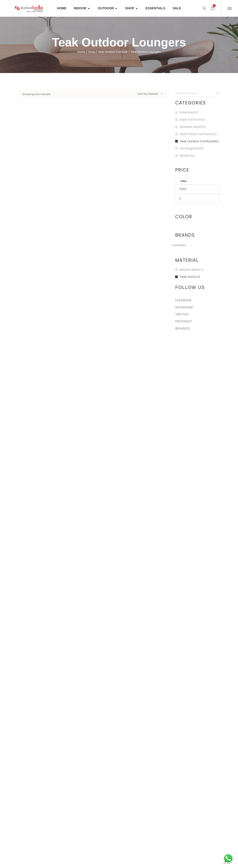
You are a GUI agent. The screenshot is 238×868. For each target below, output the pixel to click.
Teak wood (188, 277)
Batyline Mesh (190, 270)
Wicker (184, 156)
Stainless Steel (190, 127)
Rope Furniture (190, 120)
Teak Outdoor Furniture (113, 52)
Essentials (187, 112)
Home (81, 52)
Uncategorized (190, 148)
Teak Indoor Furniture (195, 134)
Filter (184, 181)
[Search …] (204, 8)
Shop (91, 52)
